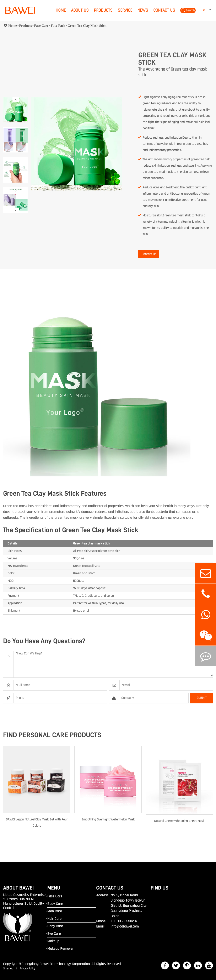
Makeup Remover (60, 949)
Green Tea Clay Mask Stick (87, 26)
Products (103, 10)
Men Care (55, 911)
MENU (54, 888)
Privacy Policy (27, 969)
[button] (16, 100)
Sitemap (9, 969)
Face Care (41, 26)
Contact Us (164, 10)
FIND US (160, 888)
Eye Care (54, 934)
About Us (80, 10)
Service (125, 10)
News (143, 10)
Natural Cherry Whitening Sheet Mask (179, 821)
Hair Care (54, 919)
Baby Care (55, 926)
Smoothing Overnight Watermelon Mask (108, 820)
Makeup (53, 941)
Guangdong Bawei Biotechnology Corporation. (56, 964)
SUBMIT (202, 698)
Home (61, 10)
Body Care (55, 904)
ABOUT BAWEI (18, 888)
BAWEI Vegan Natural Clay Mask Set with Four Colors (37, 823)
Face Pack (58, 26)
